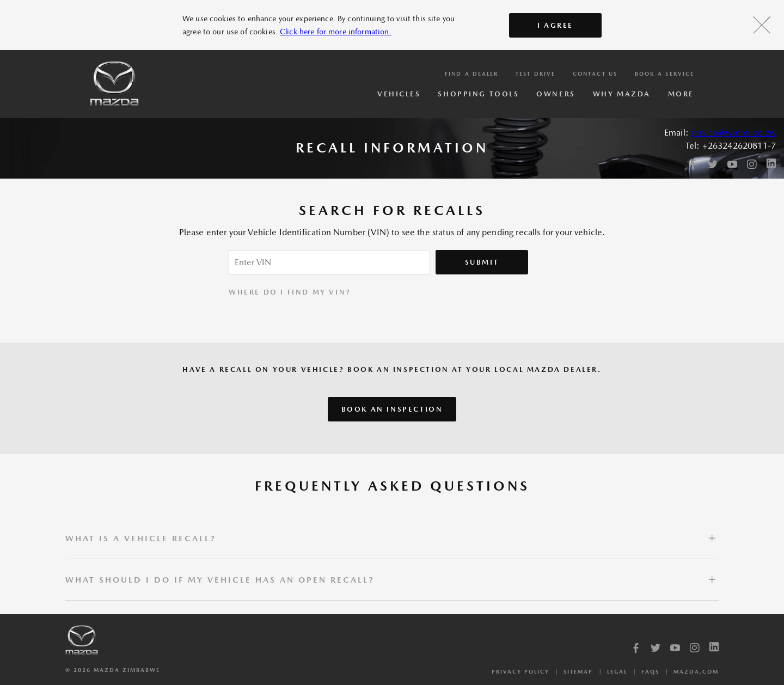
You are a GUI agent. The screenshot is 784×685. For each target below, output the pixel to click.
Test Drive (535, 74)
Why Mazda (622, 94)
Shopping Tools (478, 94)
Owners (556, 94)
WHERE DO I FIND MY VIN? (290, 292)
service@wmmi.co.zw (733, 133)
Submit (482, 262)
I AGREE (555, 25)
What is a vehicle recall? (141, 538)
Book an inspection (392, 409)
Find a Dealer (471, 74)
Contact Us (595, 74)
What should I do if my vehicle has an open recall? (220, 580)
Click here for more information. (335, 32)
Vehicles (399, 94)
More (681, 94)
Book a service (664, 74)
